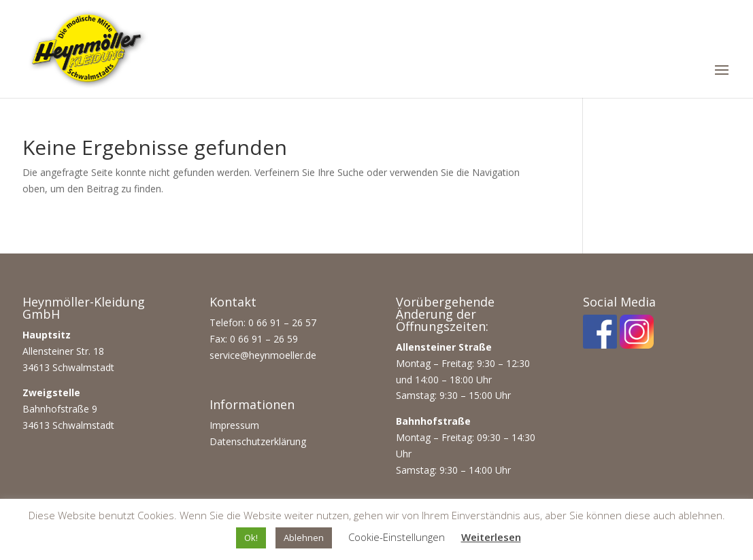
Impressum (234, 425)
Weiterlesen (491, 537)
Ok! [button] (251, 538)
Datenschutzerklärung (258, 441)
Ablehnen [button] (304, 538)
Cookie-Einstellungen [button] (397, 537)
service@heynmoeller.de (263, 355)
